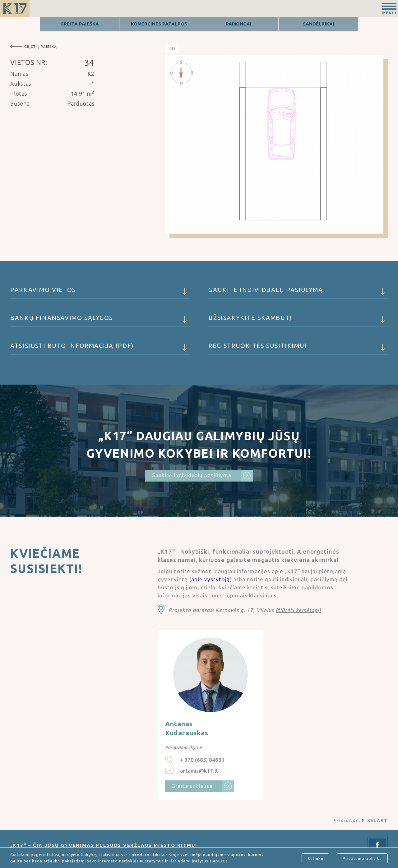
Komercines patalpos (159, 24)
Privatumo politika (362, 858)
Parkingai (239, 24)
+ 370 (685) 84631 (202, 760)
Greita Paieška (80, 24)
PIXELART (375, 820)
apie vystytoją (211, 579)
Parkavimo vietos (100, 293)
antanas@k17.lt (199, 771)
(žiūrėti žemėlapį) (298, 610)
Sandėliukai (319, 24)
